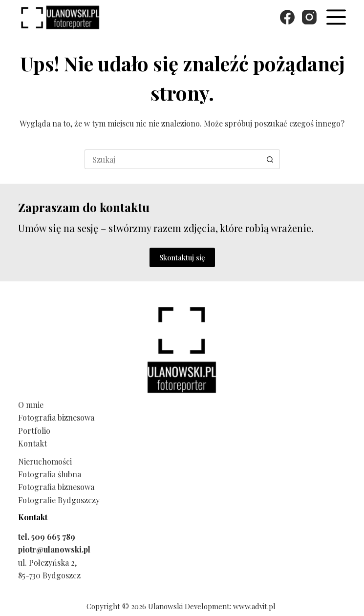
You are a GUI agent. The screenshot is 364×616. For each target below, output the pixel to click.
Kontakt (32, 443)
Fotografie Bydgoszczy (59, 500)
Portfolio (34, 431)
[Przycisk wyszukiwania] (270, 159)
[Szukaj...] (172, 159)
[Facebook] (287, 17)
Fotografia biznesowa (56, 417)
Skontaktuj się (182, 257)
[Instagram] (309, 17)
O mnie (31, 405)
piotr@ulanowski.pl (54, 549)
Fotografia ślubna (50, 474)
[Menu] (336, 17)
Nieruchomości (45, 461)
